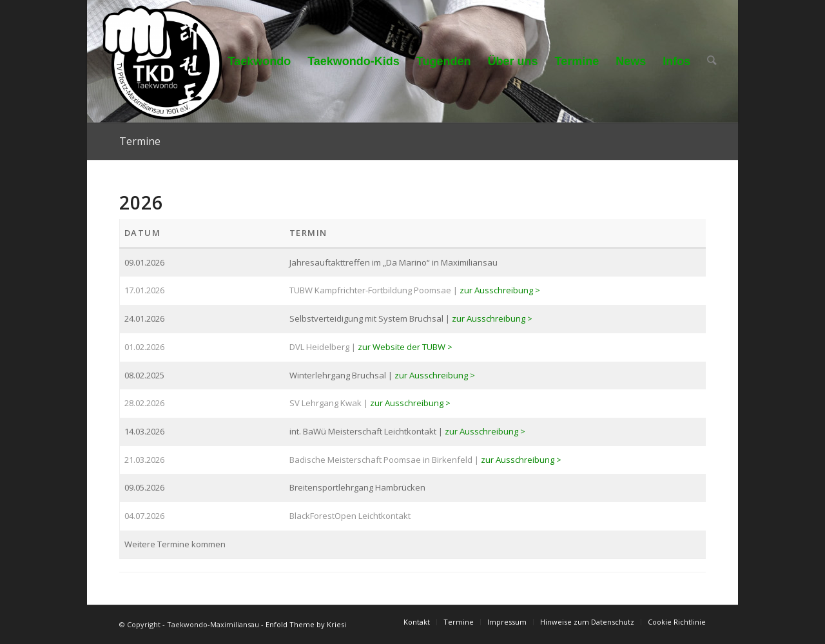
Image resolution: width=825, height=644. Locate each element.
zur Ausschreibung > (500, 290)
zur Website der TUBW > (405, 347)
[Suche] (712, 61)
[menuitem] (260, 61)
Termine (140, 141)
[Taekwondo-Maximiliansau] (163, 61)
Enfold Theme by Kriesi (306, 624)
